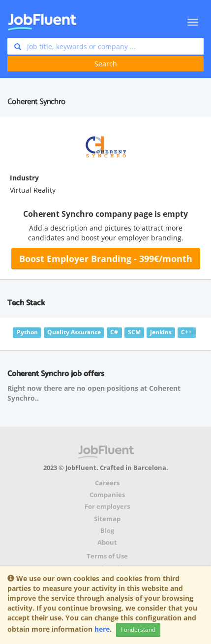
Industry (24, 178)
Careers (107, 483)
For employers (107, 507)
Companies (107, 495)
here (102, 629)
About (107, 542)
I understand (138, 629)
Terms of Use (107, 556)
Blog (107, 531)
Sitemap (107, 519)
